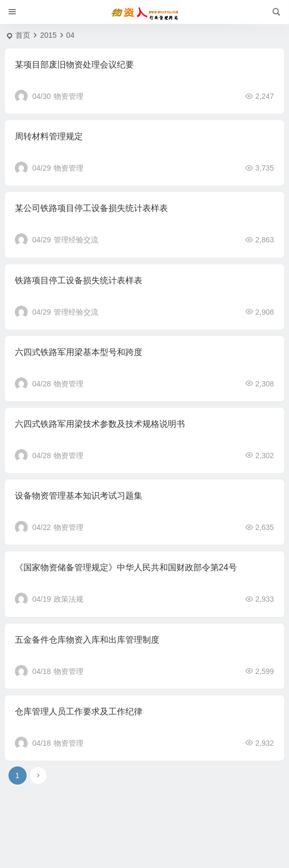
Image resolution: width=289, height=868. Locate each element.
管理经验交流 (76, 240)
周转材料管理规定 (49, 136)
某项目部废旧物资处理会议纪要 (74, 65)
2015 (48, 35)
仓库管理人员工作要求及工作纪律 (79, 711)
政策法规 (69, 599)
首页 (23, 35)
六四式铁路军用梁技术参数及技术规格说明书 (100, 424)
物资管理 (69, 96)
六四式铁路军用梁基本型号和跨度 (79, 352)
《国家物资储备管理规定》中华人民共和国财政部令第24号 (126, 567)
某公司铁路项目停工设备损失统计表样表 (91, 208)
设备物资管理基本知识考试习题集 (79, 496)
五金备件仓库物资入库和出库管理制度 (87, 640)
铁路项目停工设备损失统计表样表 (79, 280)
